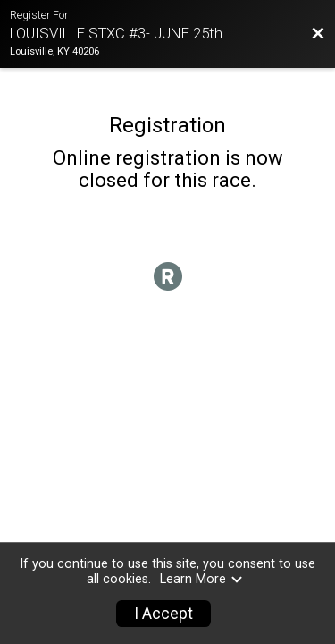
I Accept (163, 614)
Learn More (202, 579)
